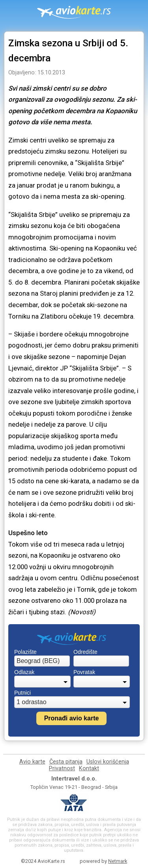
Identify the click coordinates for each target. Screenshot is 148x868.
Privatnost (62, 768)
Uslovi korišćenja (108, 762)
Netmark (118, 861)
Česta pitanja (66, 762)
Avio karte (32, 762)
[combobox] (42, 661)
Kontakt (89, 768)
